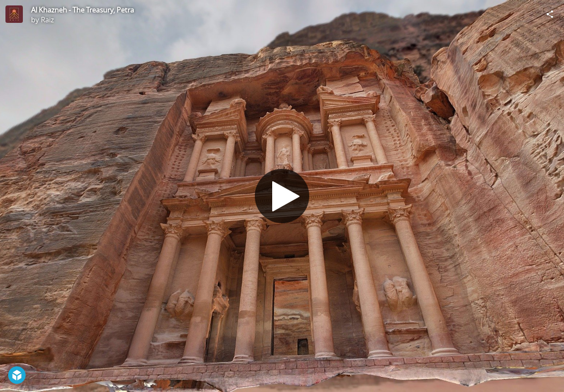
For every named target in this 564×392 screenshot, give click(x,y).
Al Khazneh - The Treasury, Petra (82, 10)
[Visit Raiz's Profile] (14, 14)
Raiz (47, 20)
